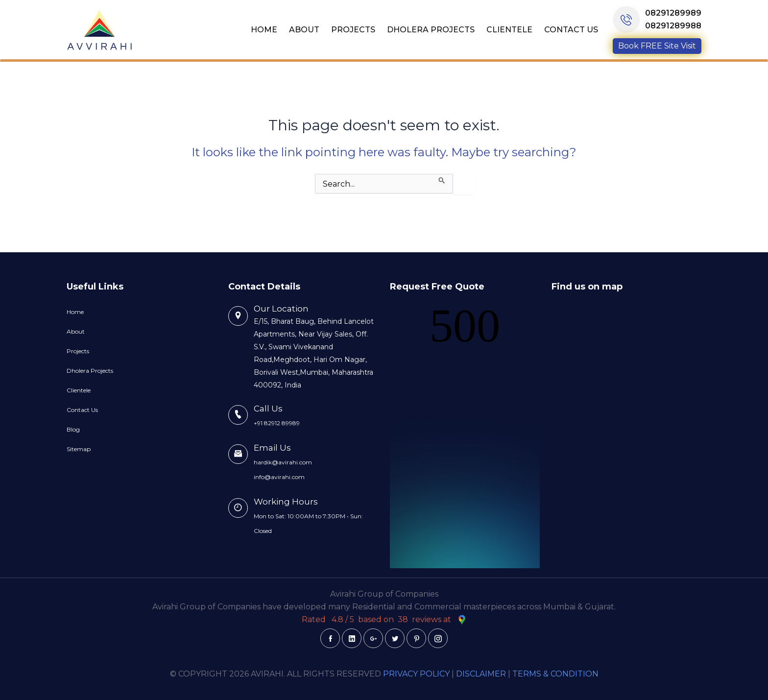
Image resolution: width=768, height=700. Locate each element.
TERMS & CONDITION (555, 674)
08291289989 (673, 13)
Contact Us (571, 30)
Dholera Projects (431, 30)
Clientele (509, 30)
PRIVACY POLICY (416, 674)
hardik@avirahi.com (283, 462)
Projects (353, 30)
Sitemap (79, 449)
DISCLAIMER (481, 674)
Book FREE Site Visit (657, 46)
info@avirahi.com (279, 477)
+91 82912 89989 (277, 423)
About (304, 30)
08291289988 (673, 26)
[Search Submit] (442, 179)
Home (264, 30)
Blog (73, 429)
